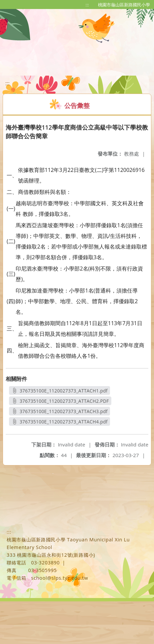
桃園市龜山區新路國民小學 (124, 5)
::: (87, 5)
